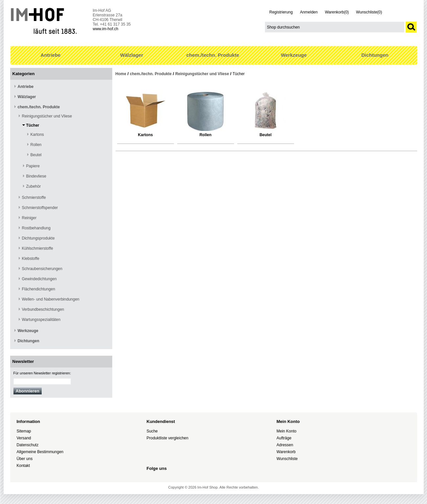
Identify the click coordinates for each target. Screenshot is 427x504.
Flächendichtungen (39, 289)
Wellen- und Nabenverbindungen (51, 299)
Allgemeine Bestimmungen (40, 452)
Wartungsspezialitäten (41, 320)
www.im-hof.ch (106, 29)
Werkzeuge (294, 55)
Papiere (33, 166)
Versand (24, 438)
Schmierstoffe (34, 198)
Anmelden (309, 12)
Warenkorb (286, 452)
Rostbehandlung (36, 228)
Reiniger (29, 218)
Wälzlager (132, 55)
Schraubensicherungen (42, 269)
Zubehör (34, 186)
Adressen (285, 445)
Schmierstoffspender (40, 208)
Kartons (37, 135)
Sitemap (24, 431)
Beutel (36, 155)
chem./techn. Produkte (213, 55)
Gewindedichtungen (39, 279)
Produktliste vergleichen (168, 438)
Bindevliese (36, 176)
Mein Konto (287, 431)
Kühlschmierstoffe (38, 248)
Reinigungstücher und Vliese (47, 116)
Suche (152, 431)
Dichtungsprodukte (38, 238)
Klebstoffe (31, 259)
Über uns (25, 459)
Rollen (36, 145)
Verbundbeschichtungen (43, 309)
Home (121, 74)
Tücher (33, 125)
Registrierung (281, 12)
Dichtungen (375, 55)
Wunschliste (287, 459)
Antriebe (51, 55)
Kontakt (23, 466)
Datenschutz (28, 445)
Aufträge (284, 438)
